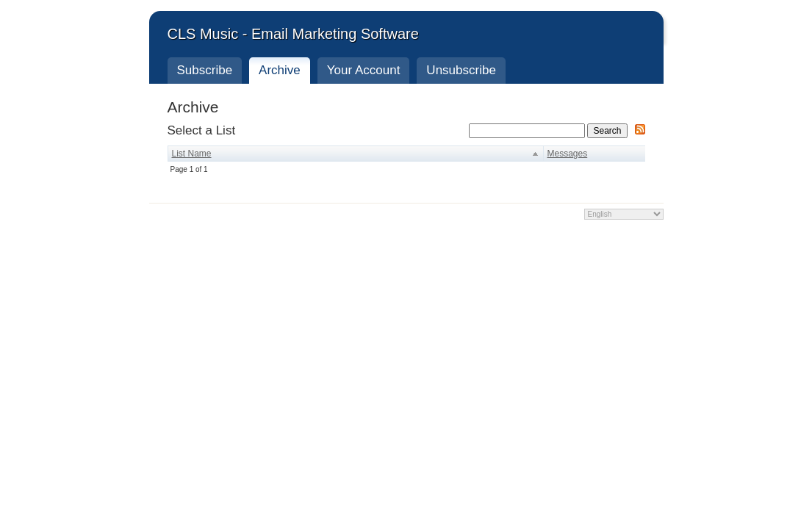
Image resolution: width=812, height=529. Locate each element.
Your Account (364, 70)
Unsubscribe (461, 70)
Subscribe (205, 70)
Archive (280, 70)
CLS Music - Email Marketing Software (293, 34)
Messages (568, 154)
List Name (192, 154)
